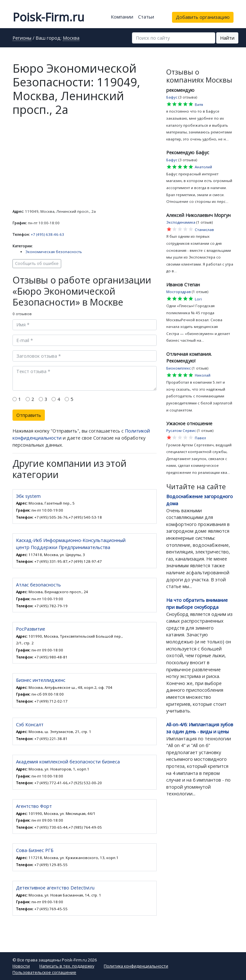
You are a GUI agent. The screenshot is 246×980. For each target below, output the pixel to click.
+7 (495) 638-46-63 (47, 234)
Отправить (29, 415)
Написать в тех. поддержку (67, 966)
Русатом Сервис (181, 430)
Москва (71, 38)
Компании (122, 17)
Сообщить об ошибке (37, 263)
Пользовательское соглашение (44, 972)
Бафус (172, 97)
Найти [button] (227, 38)
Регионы (22, 38)
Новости (21, 966)
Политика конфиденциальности (136, 966)
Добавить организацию (203, 17)
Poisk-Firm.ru (48, 17)
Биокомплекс (179, 368)
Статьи (146, 17)
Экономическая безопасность (54, 252)
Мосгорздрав (179, 292)
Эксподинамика (181, 222)
